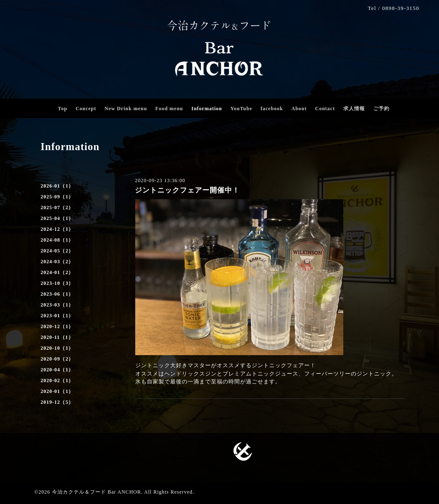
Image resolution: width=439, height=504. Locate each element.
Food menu (169, 109)
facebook (272, 109)
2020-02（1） (57, 380)
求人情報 (354, 109)
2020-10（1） (57, 348)
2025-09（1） (57, 197)
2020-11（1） (57, 337)
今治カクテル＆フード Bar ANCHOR (97, 492)
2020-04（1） (57, 370)
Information (207, 109)
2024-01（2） (57, 272)
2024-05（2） (57, 251)
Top (63, 109)
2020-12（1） (57, 326)
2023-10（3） (57, 283)
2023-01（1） (57, 316)
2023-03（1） (57, 305)
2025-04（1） (57, 218)
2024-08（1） (57, 240)
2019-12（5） (57, 402)
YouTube (242, 109)
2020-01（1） (57, 391)
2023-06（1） (57, 294)
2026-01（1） (57, 186)
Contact (325, 109)
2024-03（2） (57, 262)
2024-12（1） (57, 229)
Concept (86, 109)
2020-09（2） (57, 359)
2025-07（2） (57, 208)
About (299, 109)
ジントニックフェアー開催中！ (187, 190)
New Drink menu (126, 109)
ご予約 (381, 109)
